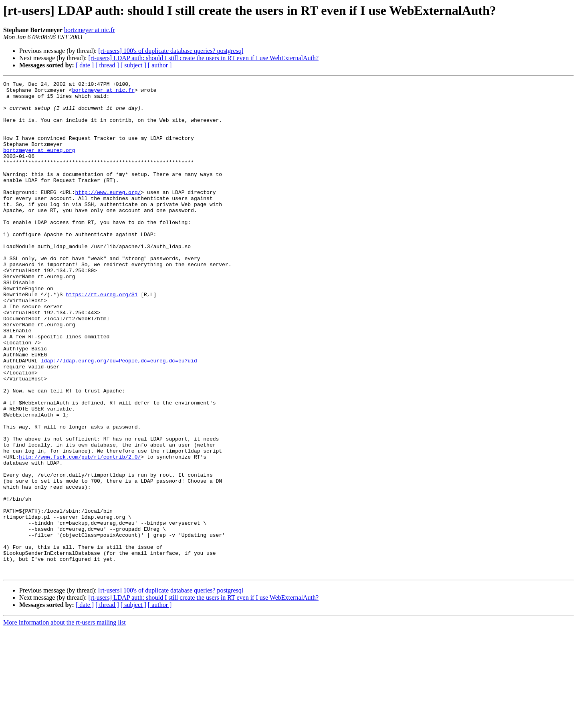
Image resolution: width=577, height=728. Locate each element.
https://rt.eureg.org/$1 (102, 338)
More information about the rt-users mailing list (65, 721)
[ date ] (85, 65)
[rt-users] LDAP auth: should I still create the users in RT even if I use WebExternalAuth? (203, 58)
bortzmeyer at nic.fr (90, 30)
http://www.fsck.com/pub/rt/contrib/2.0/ (80, 532)
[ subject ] (133, 65)
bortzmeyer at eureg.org (39, 164)
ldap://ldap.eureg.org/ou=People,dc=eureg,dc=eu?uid (119, 417)
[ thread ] (107, 65)
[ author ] (160, 65)
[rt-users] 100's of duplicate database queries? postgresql (171, 51)
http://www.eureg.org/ (108, 215)
